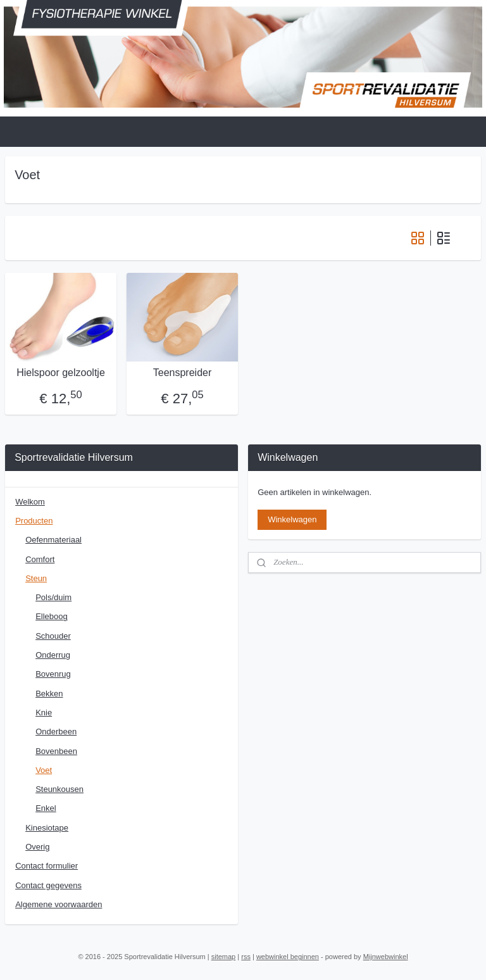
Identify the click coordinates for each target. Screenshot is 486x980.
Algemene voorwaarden (59, 904)
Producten (34, 521)
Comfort (40, 559)
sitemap (224, 957)
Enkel (46, 808)
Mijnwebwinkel (386, 957)
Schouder (53, 636)
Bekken (49, 694)
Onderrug (53, 655)
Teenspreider (183, 373)
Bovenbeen (56, 751)
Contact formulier (47, 866)
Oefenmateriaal (53, 540)
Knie (44, 713)
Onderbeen (56, 732)
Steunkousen (59, 789)
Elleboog (52, 616)
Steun (36, 578)
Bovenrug (53, 674)
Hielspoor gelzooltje (61, 373)
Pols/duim (53, 597)
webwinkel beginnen (288, 957)
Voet (44, 770)
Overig (37, 847)
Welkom (30, 502)
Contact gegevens (48, 885)
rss (246, 957)
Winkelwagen (292, 519)
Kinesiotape (47, 828)
